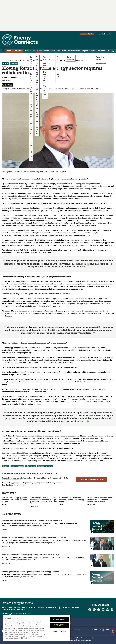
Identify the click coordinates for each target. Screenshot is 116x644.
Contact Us (21, 609)
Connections (61, 51)
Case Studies (65, 607)
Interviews (25, 60)
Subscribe (75, 607)
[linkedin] (103, 610)
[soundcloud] (112, 610)
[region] (37, 628)
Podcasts (32, 607)
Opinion (39, 51)
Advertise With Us (87, 34)
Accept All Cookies (59, 619)
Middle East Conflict (15, 51)
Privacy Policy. (19, 485)
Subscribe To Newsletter (105, 34)
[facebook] (90, 610)
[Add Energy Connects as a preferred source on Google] (7, 85)
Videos (24, 607)
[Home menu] (3, 51)
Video (53, 51)
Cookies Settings (76, 630)
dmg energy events (88, 51)
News (27, 51)
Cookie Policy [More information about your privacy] (23, 638)
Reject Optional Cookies (59, 625)
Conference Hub (103, 51)
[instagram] (94, 610)
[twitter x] (99, 610)
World (32, 51)
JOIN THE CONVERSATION (92, 480)
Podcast (46, 51)
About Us (41, 607)
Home (4, 60)
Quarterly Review (74, 51)
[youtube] (108, 610)
